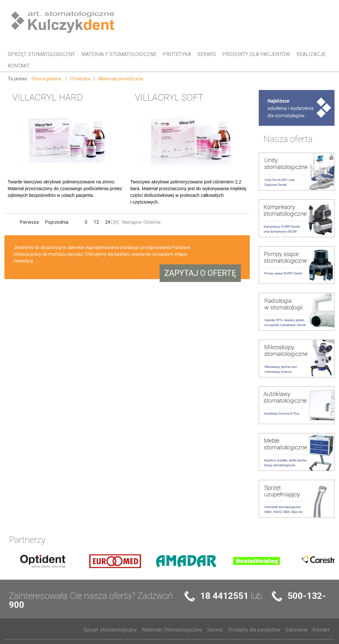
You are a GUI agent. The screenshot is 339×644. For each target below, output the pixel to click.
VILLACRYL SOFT (169, 97)
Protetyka (177, 54)
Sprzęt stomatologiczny (41, 54)
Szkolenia (296, 630)
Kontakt (19, 66)
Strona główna (47, 79)
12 (96, 222)
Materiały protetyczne (121, 79)
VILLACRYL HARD (47, 97)
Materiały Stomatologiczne (119, 54)
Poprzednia (57, 222)
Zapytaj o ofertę (200, 273)
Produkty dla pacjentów (256, 54)
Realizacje (311, 54)
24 (108, 222)
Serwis (207, 54)
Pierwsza (30, 222)
